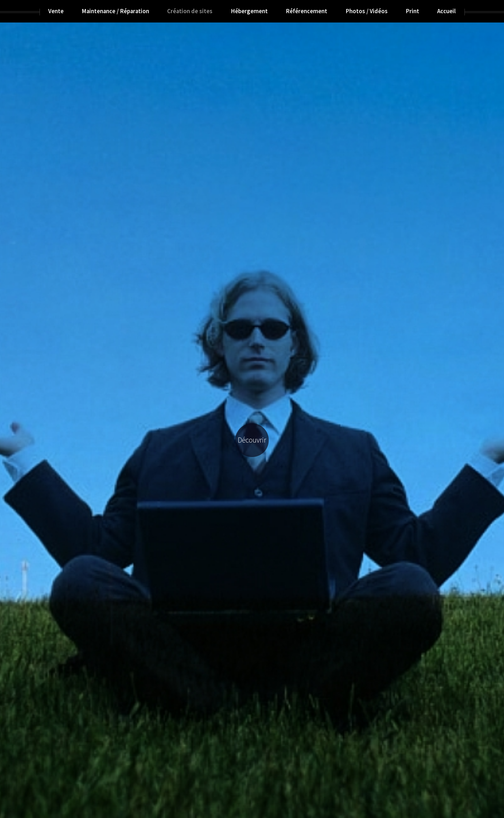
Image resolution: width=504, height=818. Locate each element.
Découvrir (252, 440)
